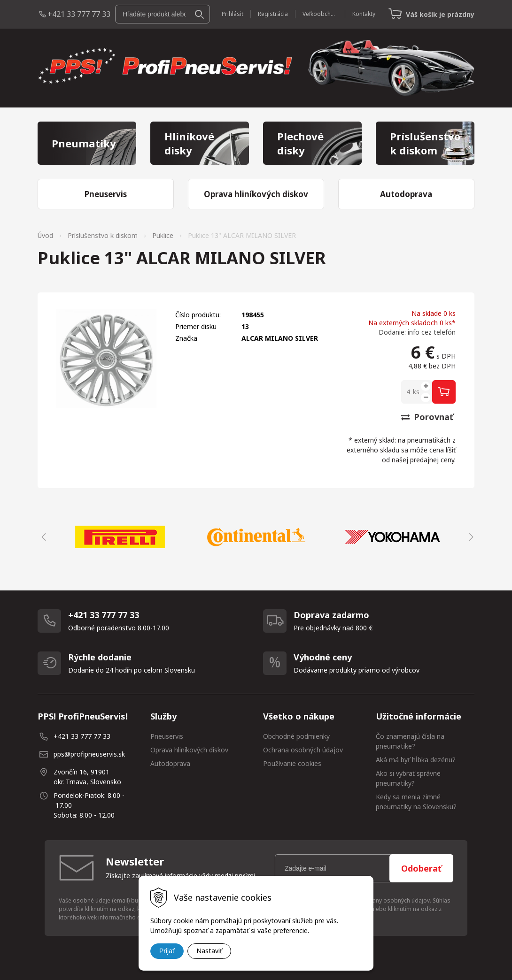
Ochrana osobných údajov (303, 750)
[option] (120, 537)
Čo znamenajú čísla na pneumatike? (410, 741)
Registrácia (273, 14)
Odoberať (421, 868)
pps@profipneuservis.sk (89, 754)
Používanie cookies (292, 763)
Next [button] (470, 537)
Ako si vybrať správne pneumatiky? (408, 778)
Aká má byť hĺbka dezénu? (416, 760)
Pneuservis (167, 736)
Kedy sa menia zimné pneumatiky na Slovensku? (416, 802)
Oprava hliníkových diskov (189, 750)
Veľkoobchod (320, 14)
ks (416, 392)
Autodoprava (170, 763)
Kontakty (364, 14)
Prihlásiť (233, 14)
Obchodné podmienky (296, 736)
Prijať (167, 951)
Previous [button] (42, 537)
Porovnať (427, 417)
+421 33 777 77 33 (79, 14)
